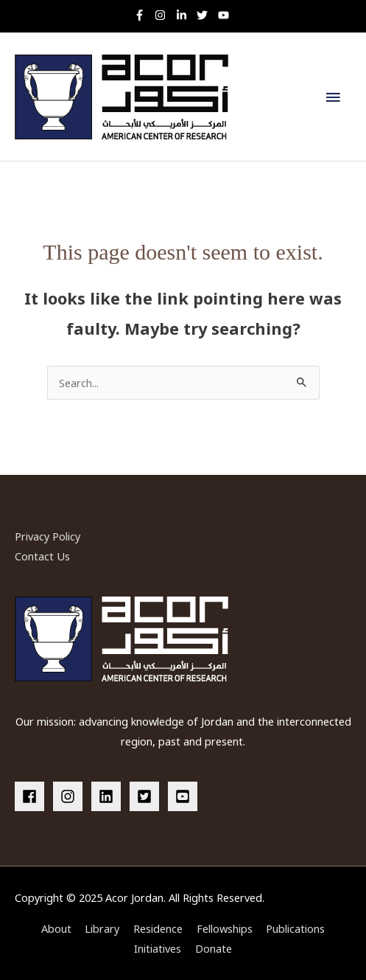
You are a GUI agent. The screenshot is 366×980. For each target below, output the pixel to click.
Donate (214, 948)
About (56, 928)
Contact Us (42, 556)
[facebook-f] (143, 15)
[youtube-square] (185, 796)
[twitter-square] (147, 796)
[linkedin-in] (185, 15)
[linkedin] (109, 796)
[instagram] (164, 15)
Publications (295, 928)
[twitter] (206, 15)
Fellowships (225, 928)
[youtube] (225, 15)
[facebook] (32, 796)
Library (102, 928)
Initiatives (158, 948)
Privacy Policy (47, 536)
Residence (158, 928)
